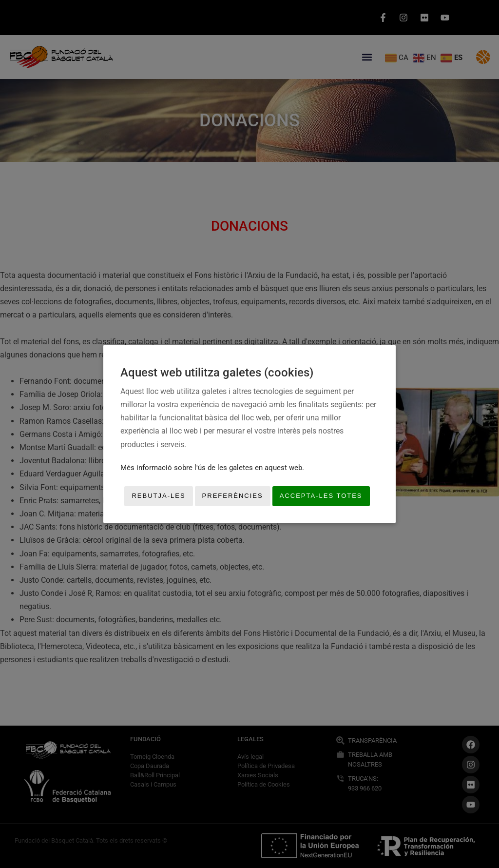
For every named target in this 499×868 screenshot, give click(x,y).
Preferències (233, 496)
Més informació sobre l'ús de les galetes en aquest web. (212, 468)
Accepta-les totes (321, 496)
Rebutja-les (158, 496)
